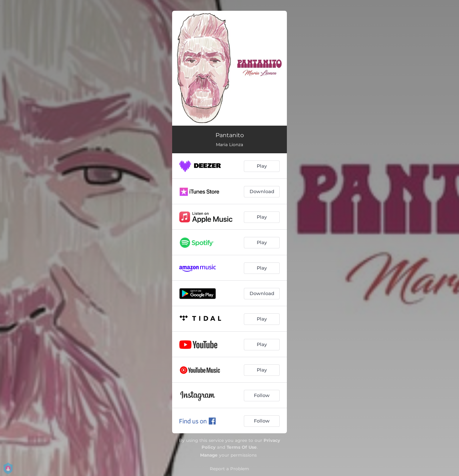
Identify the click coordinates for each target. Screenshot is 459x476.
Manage (209, 455)
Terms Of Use (242, 447)
